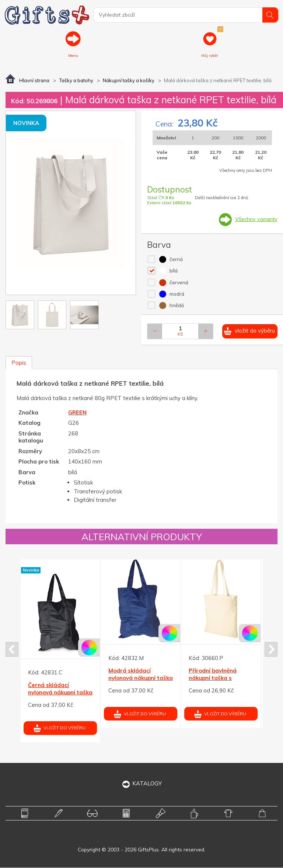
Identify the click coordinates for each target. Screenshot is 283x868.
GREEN (77, 413)
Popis (19, 363)
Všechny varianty (256, 220)
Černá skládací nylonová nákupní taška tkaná (60, 693)
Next (271, 650)
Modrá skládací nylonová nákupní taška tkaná (141, 678)
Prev (12, 650)
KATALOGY (142, 784)
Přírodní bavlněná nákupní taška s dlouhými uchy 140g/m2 (221, 678)
